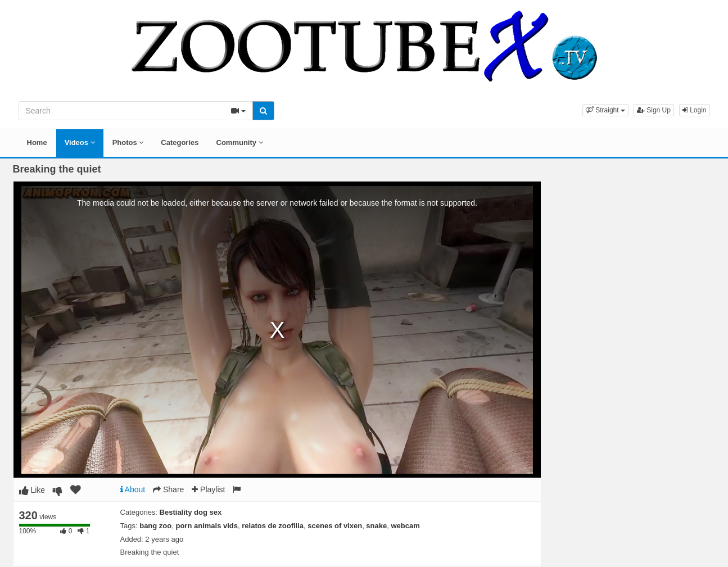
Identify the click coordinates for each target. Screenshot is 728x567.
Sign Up (654, 110)
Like (32, 490)
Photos (128, 142)
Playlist (208, 489)
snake (376, 526)
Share (168, 489)
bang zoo (155, 526)
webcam (405, 526)
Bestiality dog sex (191, 512)
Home (37, 142)
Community (240, 142)
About (133, 489)
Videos (80, 142)
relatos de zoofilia (273, 526)
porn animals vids (207, 526)
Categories (180, 142)
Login (695, 110)
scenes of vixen (335, 526)
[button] (605, 110)
